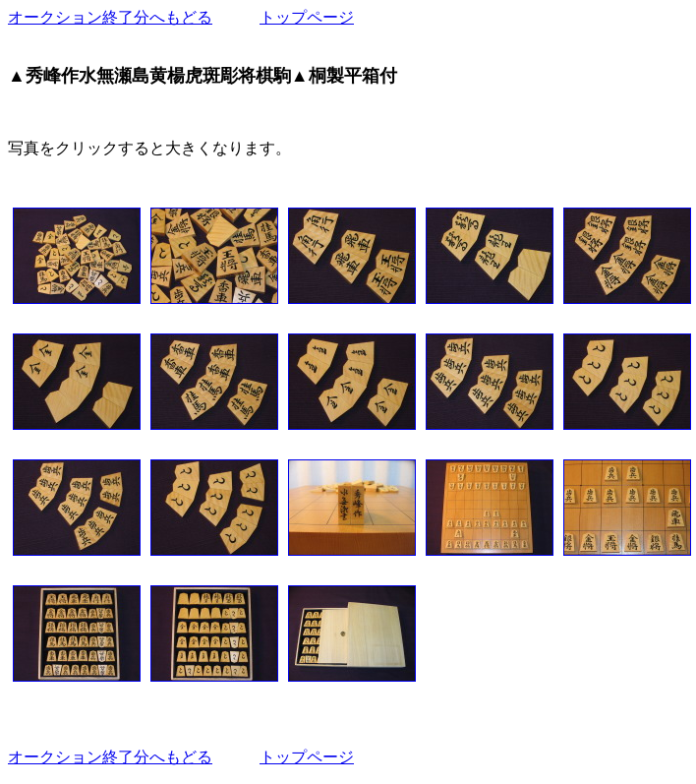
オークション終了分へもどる (110, 17)
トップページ (307, 17)
